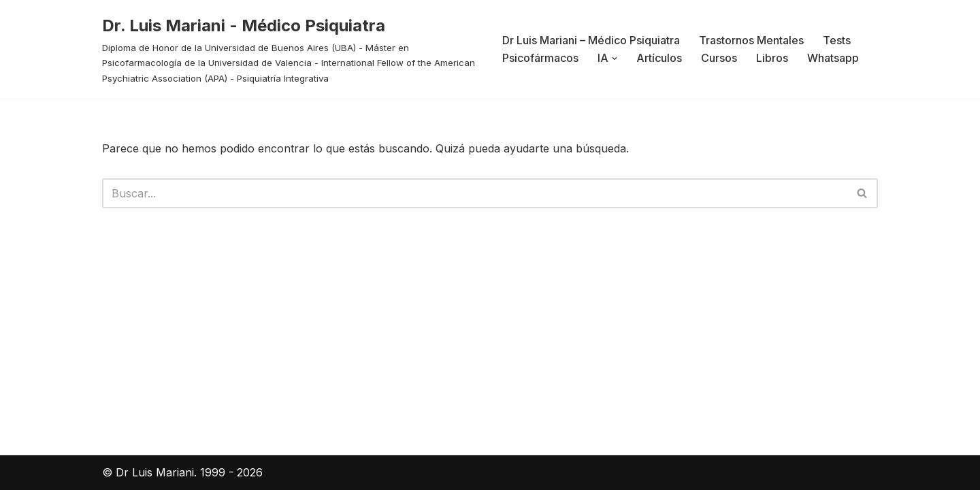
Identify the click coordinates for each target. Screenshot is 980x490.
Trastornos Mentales (751, 40)
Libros (772, 58)
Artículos (659, 58)
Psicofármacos (540, 58)
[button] (615, 59)
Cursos (719, 58)
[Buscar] (475, 193)
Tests (837, 40)
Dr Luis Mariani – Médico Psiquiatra (591, 40)
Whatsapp (833, 58)
